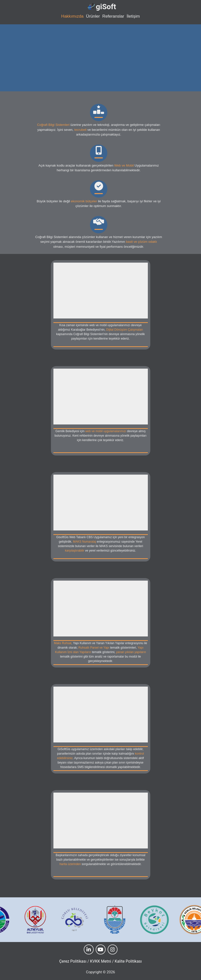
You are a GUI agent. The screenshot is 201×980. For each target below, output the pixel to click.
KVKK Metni (100, 961)
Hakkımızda (72, 16)
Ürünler (93, 16)
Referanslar (113, 16)
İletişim (133, 16)
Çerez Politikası (73, 961)
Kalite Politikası (128, 961)
